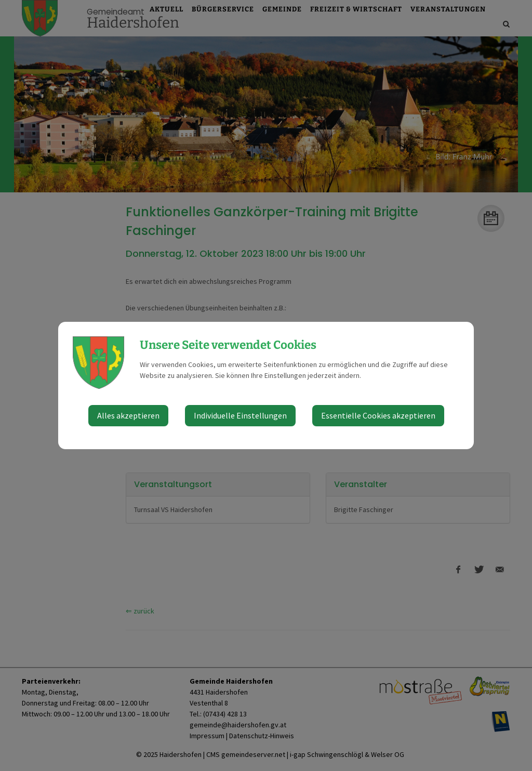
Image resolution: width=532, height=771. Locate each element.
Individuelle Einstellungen (240, 415)
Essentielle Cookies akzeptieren (378, 415)
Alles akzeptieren (128, 415)
